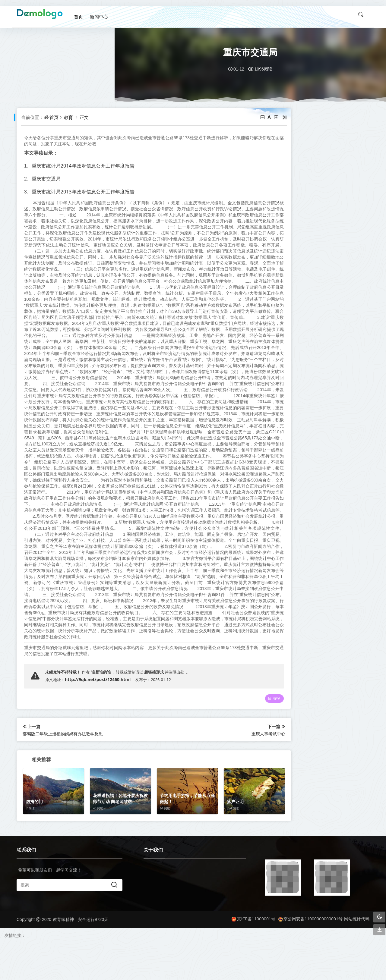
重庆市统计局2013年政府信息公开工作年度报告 (85, 191)
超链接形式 (155, 708)
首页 (82, 14)
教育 (70, 117)
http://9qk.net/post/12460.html (99, 716)
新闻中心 (101, 14)
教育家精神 (63, 956)
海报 (255, 735)
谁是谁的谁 (103, 708)
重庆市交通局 (48, 178)
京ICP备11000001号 (253, 955)
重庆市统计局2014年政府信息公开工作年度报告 (85, 165)
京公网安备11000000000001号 (310, 955)
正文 (86, 117)
